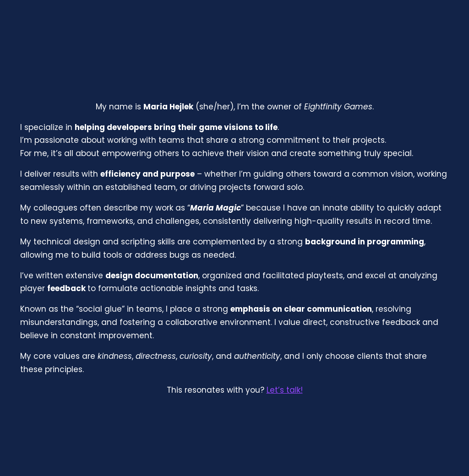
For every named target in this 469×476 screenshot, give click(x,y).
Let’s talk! (285, 390)
